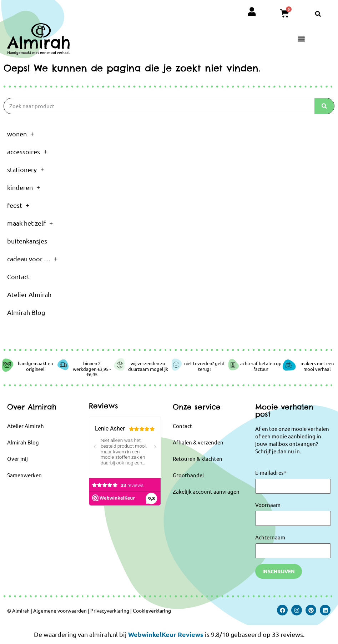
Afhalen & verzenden (198, 442)
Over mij (17, 459)
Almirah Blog (26, 312)
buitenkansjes (27, 241)
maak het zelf (30, 223)
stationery (26, 170)
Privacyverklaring (110, 610)
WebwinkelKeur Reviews (166, 634)
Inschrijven (279, 571)
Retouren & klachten (198, 459)
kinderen (24, 187)
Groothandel (188, 475)
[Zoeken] (324, 106)
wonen (21, 134)
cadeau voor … (32, 259)
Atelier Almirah (29, 294)
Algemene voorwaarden (60, 610)
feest (18, 205)
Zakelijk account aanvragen (206, 491)
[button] (318, 14)
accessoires (27, 152)
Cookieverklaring (152, 610)
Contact (18, 276)
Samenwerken (24, 475)
